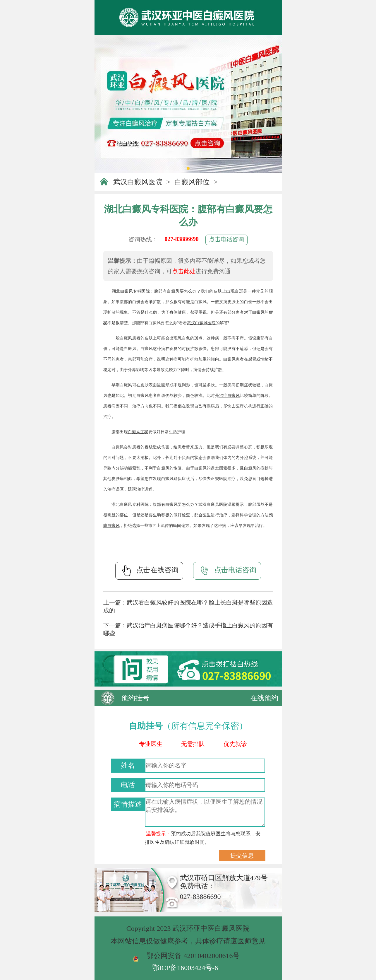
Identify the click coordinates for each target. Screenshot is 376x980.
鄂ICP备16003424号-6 (185, 968)
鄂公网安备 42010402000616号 (193, 956)
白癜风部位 (192, 182)
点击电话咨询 (226, 239)
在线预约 (264, 698)
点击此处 (184, 271)
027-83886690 (182, 239)
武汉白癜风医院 (138, 182)
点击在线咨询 (149, 571)
